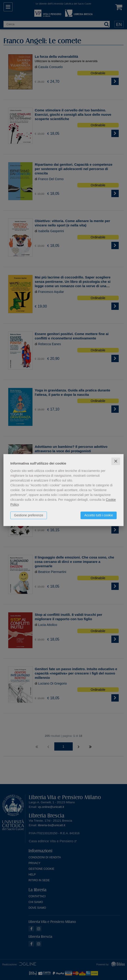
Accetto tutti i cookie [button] (99, 515)
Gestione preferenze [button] (29, 515)
